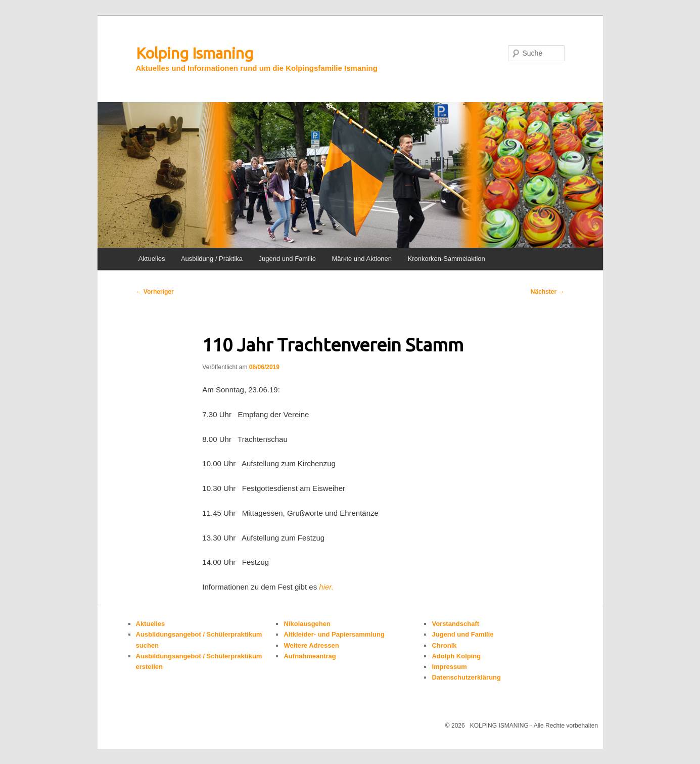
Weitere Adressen (311, 645)
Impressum (449, 667)
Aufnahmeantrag (310, 656)
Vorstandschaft (455, 624)
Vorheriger (155, 292)
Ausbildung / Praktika (212, 259)
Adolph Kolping (456, 656)
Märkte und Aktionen (362, 259)
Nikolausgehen (307, 624)
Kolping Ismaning (195, 53)
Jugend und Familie (287, 259)
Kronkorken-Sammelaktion (447, 259)
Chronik (444, 645)
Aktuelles (152, 259)
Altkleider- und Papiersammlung (334, 634)
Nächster (548, 292)
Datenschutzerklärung (466, 677)
